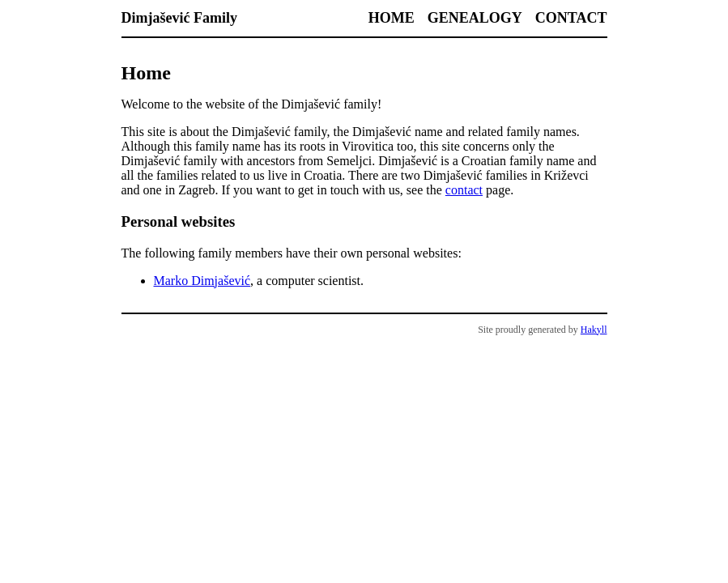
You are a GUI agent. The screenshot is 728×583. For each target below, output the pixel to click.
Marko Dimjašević (202, 281)
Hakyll (594, 330)
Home (392, 18)
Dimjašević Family (179, 18)
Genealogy (475, 18)
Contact (571, 18)
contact (464, 190)
